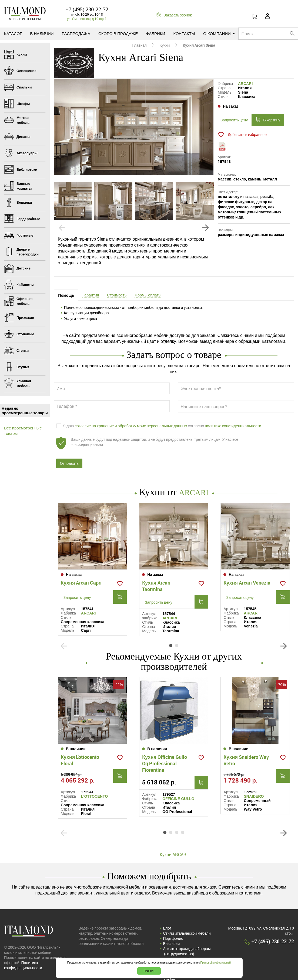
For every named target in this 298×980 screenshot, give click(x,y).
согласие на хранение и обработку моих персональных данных (131, 427)
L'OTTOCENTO (94, 784)
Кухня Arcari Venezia (247, 577)
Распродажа (76, 33)
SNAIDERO (254, 784)
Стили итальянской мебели (187, 921)
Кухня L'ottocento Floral (80, 747)
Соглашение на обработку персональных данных (186, 954)
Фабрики (155, 33)
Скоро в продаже (118, 33)
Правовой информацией (215, 962)
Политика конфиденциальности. (24, 952)
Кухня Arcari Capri (81, 577)
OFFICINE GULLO (178, 786)
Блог (167, 915)
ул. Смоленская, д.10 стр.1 (87, 19)
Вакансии (172, 931)
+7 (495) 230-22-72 (87, 9)
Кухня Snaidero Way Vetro (246, 747)
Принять (149, 971)
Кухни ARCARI (174, 842)
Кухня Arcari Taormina (156, 580)
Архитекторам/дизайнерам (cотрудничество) (187, 938)
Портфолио (173, 926)
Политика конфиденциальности (191, 946)
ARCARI (245, 84)
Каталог (13, 33)
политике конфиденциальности (233, 427)
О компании (219, 33)
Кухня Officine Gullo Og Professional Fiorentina (165, 751)
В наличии (42, 33)
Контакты (184, 33)
